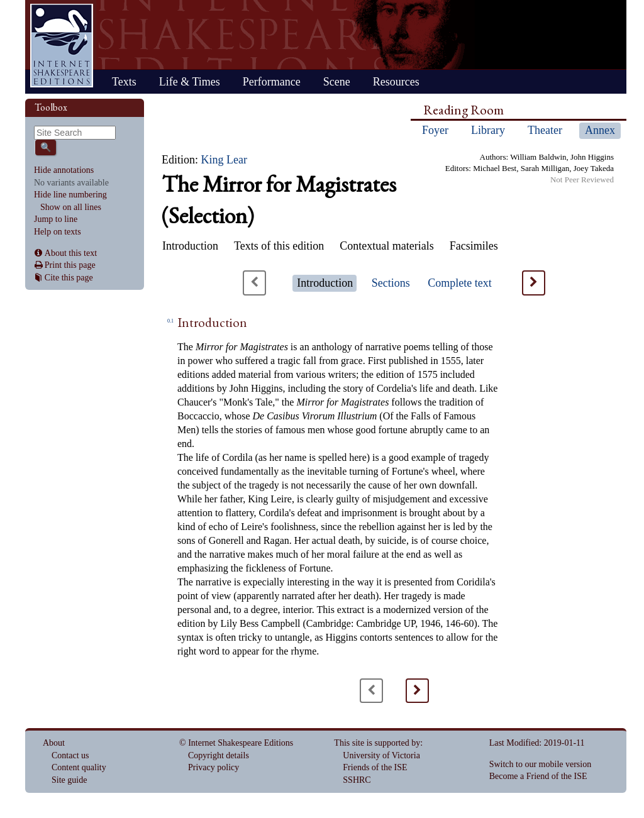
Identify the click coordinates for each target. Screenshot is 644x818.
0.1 (170, 321)
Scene (337, 82)
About (54, 743)
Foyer (435, 130)
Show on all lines (71, 207)
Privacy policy (214, 767)
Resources (396, 82)
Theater (545, 130)
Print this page (70, 265)
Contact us (70, 755)
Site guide (69, 780)
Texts (124, 82)
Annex (600, 130)
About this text (71, 253)
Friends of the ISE (375, 767)
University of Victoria (381, 755)
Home (62, 46)
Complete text (459, 283)
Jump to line (56, 219)
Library (488, 130)
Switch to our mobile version (541, 764)
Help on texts (58, 232)
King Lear (224, 160)
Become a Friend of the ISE (538, 776)
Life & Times (190, 82)
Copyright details (219, 755)
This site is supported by (377, 743)
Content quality (79, 767)
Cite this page (69, 278)
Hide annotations (64, 170)
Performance (272, 82)
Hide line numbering (70, 195)
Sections (391, 283)
